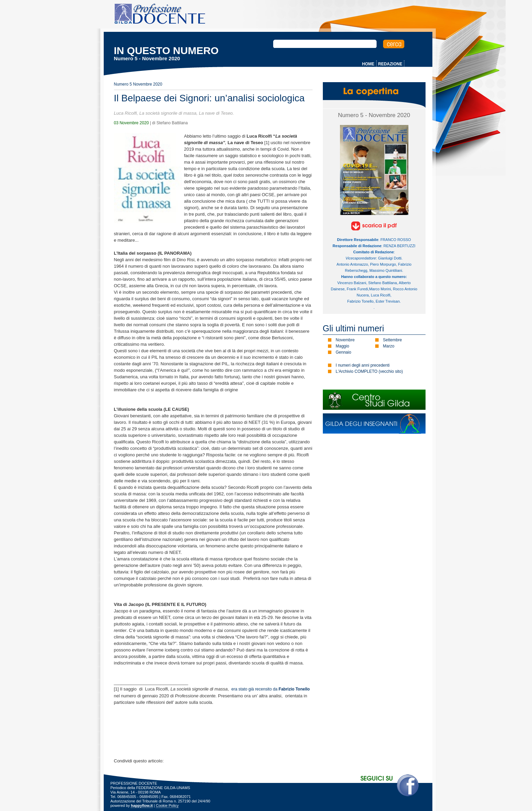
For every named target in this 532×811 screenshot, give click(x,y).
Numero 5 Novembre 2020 (138, 84)
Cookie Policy (167, 806)
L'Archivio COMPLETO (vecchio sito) (369, 371)
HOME (368, 64)
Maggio (343, 346)
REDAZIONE (390, 64)
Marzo (389, 346)
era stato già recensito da (271, 689)
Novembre (345, 340)
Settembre (392, 340)
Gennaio (344, 352)
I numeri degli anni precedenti (363, 365)
